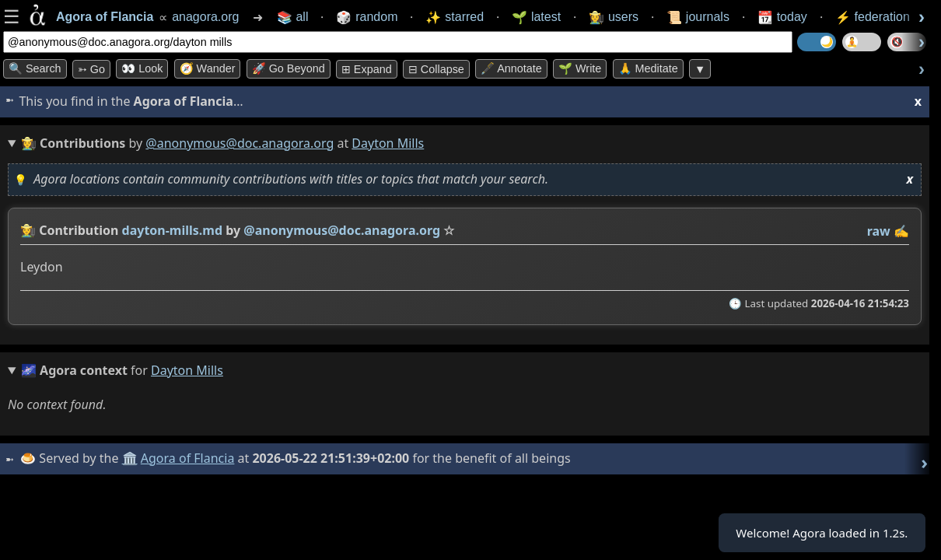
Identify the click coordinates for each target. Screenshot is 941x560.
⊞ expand (367, 69)
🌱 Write (580, 68)
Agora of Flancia (190, 458)
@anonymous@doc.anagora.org (240, 143)
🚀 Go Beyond (289, 68)
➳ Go (91, 69)
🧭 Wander (208, 68)
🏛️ (131, 458)
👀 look (142, 68)
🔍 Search (35, 68)
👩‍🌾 (28, 230)
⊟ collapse (436, 69)
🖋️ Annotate (511, 68)
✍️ (901, 231)
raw (879, 231)
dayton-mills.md (172, 230)
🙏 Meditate (648, 68)
